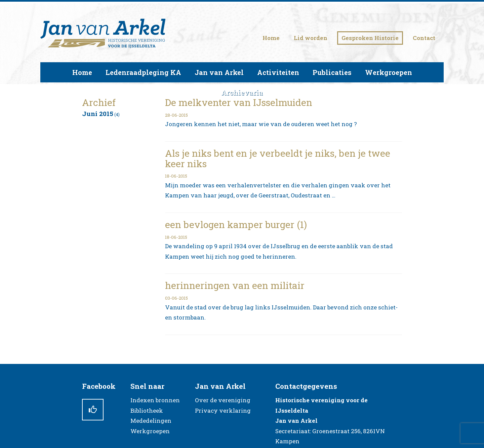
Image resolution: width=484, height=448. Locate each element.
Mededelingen (151, 421)
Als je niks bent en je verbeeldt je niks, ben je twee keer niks (278, 158)
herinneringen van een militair (235, 285)
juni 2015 (98, 114)
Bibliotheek (147, 410)
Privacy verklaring (223, 410)
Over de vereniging (223, 400)
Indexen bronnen (155, 400)
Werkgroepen (150, 431)
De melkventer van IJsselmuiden (239, 102)
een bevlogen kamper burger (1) (236, 225)
